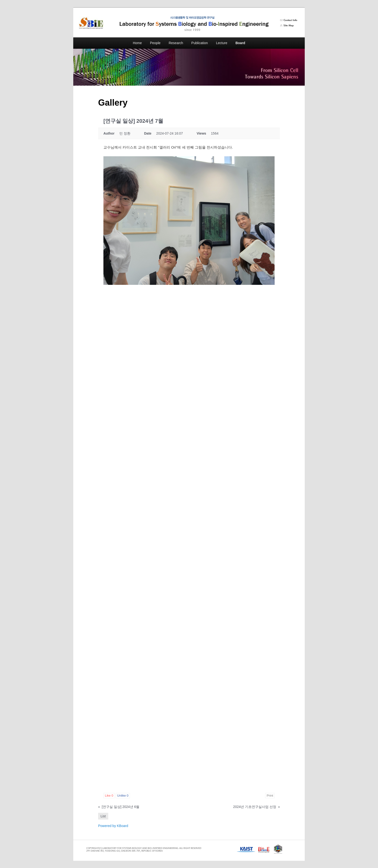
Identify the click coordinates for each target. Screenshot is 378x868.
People (155, 43)
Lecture (222, 43)
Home (137, 43)
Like (109, 796)
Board (240, 43)
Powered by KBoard (113, 826)
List (103, 816)
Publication (200, 43)
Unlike (123, 796)
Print (270, 796)
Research (176, 43)
